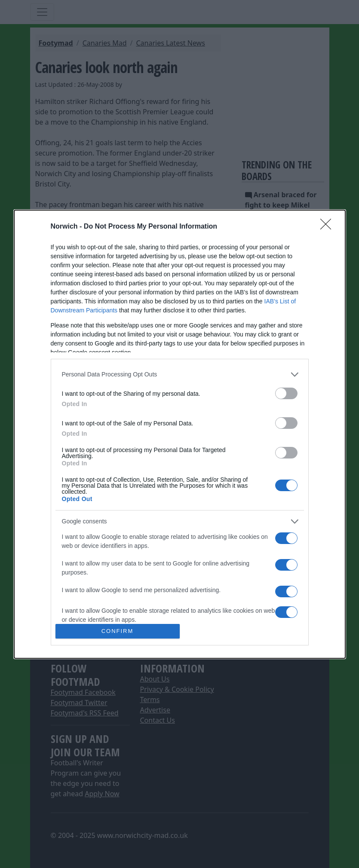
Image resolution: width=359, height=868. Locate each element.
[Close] (328, 227)
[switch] (286, 393)
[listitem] (180, 374)
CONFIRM (118, 631)
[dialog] (180, 434)
